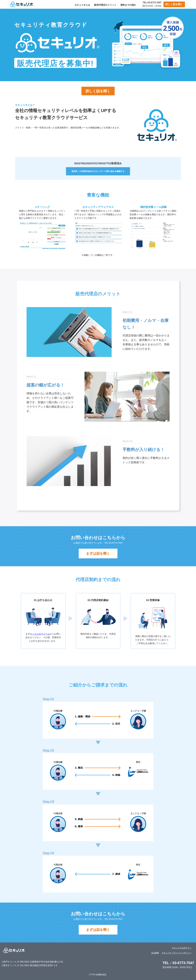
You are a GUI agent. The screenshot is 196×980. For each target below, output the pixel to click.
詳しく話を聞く (174, 4)
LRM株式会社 (101, 974)
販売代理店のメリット (105, 5)
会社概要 (155, 953)
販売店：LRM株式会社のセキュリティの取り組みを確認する (98, 171)
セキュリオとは (82, 5)
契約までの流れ (128, 5)
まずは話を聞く (98, 553)
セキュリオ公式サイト (182, 948)
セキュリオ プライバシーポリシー (176, 953)
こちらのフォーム (41, 634)
